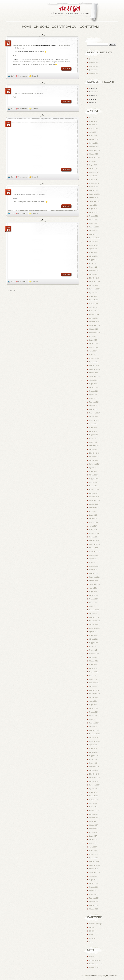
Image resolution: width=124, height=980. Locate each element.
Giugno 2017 (93, 431)
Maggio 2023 (93, 172)
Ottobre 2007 (93, 825)
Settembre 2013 (94, 584)
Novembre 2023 (94, 150)
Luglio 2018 (93, 384)
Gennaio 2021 (94, 274)
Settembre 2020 (94, 289)
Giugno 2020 (93, 300)
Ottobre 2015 (93, 504)
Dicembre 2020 (94, 278)
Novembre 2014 (94, 544)
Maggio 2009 (93, 756)
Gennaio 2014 (94, 570)
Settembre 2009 (94, 741)
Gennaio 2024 (94, 143)
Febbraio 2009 (94, 767)
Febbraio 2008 (94, 811)
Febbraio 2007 (94, 854)
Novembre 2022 (94, 194)
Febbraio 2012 (94, 654)
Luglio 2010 (93, 705)
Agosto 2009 (93, 745)
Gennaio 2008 (94, 814)
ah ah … (17, 198)
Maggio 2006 (93, 887)
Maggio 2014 (93, 555)
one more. (42, 194)
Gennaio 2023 (94, 187)
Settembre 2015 (94, 508)
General (35, 76)
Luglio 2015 (93, 515)
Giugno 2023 (93, 169)
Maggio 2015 (93, 522)
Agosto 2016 (93, 468)
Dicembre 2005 (94, 905)
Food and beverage (96, 924)
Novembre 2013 (94, 577)
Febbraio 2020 (94, 315)
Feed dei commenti (95, 964)
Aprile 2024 (93, 132)
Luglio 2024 (93, 121)
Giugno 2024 (93, 125)
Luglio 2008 (93, 792)
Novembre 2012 (94, 621)
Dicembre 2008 (94, 774)
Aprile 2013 (93, 603)
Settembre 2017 (94, 420)
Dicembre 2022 (94, 191)
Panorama (93, 938)
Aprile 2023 (93, 176)
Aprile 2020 (93, 307)
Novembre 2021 (94, 238)
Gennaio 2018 (94, 406)
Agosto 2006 (93, 876)
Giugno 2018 (93, 387)
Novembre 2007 (94, 821)
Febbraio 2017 (94, 446)
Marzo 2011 (93, 679)
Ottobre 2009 (93, 738)
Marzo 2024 (93, 136)
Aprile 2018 (93, 395)
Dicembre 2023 (94, 147)
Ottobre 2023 (93, 154)
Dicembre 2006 (94, 862)
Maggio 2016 (93, 479)
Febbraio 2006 (94, 898)
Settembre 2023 (94, 158)
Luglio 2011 (93, 665)
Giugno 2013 (93, 595)
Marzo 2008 (93, 807)
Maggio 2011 (93, 672)
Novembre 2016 (94, 457)
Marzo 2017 (93, 442)
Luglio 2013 (93, 592)
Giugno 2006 (93, 883)
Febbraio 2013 (94, 610)
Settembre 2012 (94, 628)
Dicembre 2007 (94, 818)
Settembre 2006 (94, 873)
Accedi (91, 957)
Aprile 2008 (93, 803)
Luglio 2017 (93, 428)
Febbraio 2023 (94, 183)
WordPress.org (94, 968)
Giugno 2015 (93, 519)
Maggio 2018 (93, 391)
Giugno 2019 (93, 344)
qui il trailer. (40, 93)
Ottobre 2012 (93, 625)
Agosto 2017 (93, 424)
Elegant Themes (112, 976)
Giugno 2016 (93, 475)
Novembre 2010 (94, 694)
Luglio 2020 (93, 296)
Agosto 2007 (93, 832)
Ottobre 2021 (93, 242)
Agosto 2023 (93, 161)
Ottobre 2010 (93, 697)
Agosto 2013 (93, 588)
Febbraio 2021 (94, 271)
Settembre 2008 (94, 785)
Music (91, 935)
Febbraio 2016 (94, 490)
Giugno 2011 (93, 668)
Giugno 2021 (93, 256)
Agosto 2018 (93, 380)
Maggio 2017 (93, 435)
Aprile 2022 (93, 220)
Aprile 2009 (93, 759)
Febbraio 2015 (94, 533)
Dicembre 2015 (94, 497)
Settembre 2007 (94, 829)
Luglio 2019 (93, 340)
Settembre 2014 (94, 552)
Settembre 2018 (94, 377)
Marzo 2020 (93, 311)
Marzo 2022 (93, 223)
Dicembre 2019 (94, 322)
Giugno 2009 (93, 752)
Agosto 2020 (93, 293)
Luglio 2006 (93, 880)
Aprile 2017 (93, 439)
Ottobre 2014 (93, 548)
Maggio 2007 (93, 843)
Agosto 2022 (93, 205)
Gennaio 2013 (94, 614)
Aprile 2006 (93, 891)
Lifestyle (92, 931)
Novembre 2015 (94, 501)
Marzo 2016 (93, 486)
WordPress (93, 976)
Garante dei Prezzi (27, 52)
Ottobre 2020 (93, 285)
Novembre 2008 (94, 778)
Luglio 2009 (93, 749)
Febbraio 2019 (94, 358)
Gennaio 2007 (94, 858)
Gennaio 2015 (94, 537)
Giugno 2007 (93, 840)
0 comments (23, 76)
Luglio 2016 (93, 471)
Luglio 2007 (93, 836)
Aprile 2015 (93, 526)
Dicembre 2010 (94, 690)
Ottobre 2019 (93, 329)
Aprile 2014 (93, 559)
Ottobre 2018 (93, 373)
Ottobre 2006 (93, 869)
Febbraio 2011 (94, 683)
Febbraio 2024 (94, 139)
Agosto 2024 (93, 118)
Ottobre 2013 (93, 581)
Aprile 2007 (93, 847)
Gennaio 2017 (94, 449)
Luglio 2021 (93, 253)
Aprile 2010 (93, 716)
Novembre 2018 (94, 369)
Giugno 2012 (93, 639)
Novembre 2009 (94, 734)
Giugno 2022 (93, 212)
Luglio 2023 (93, 165)
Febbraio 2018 (94, 402)
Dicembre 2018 (94, 366)
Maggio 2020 (93, 304)
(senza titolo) (93, 59)
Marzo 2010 (93, 719)
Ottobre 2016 (93, 460)
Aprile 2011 (93, 676)
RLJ (12, 76)
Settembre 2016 (94, 464)
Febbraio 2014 (94, 566)
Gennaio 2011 (94, 687)
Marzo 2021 (93, 267)
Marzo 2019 (93, 355)
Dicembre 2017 (94, 409)
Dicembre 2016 (94, 453)
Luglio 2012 (93, 635)
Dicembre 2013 (94, 573)
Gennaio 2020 (94, 318)
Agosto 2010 (93, 701)
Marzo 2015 (93, 530)
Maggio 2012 (93, 643)
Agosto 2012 (93, 632)
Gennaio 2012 (94, 657)
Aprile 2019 (93, 351)
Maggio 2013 (93, 599)
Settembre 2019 (94, 333)
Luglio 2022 (93, 209)
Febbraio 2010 (94, 723)
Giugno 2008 (93, 796)
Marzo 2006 (93, 894)
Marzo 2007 (93, 851)
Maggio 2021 (93, 260)
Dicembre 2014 (94, 541)
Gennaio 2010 (94, 727)
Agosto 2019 (93, 336)
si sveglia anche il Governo (52, 59)
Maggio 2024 (93, 129)
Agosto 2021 (93, 249)
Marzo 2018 (93, 398)
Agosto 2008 (93, 789)
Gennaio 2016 (94, 493)
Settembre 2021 (94, 245)
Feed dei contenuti (95, 960)
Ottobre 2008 (93, 781)
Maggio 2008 (93, 800)
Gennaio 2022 (94, 231)
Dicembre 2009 (94, 730)
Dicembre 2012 (94, 617)
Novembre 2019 (94, 325)
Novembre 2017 (94, 413)
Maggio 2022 (93, 216)
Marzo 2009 (93, 763)
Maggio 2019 (93, 347)
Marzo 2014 (93, 563)
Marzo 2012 (93, 650)
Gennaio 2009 (94, 770)
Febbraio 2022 (94, 227)
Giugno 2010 (93, 708)
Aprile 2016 (93, 482)
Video (91, 942)
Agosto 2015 (93, 511)
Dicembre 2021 (94, 234)
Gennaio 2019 (94, 362)
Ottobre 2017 (93, 417)
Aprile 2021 (93, 263)
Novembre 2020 (94, 282)
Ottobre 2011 (93, 661)
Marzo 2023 (93, 180)
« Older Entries (13, 290)
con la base (42, 202)
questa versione (26, 194)
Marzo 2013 (93, 606)
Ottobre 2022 (93, 198)
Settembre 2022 (94, 201)
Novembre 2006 (94, 865)
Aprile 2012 (93, 646)
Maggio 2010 (93, 712)
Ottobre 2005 (93, 909)
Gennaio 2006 (94, 902)
